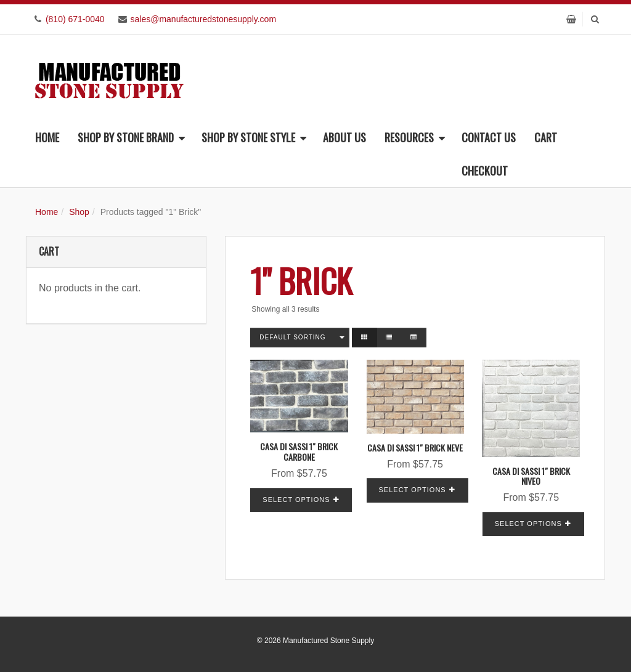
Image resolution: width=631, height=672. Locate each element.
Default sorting (292, 337)
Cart (546, 137)
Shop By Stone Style (254, 137)
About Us (344, 137)
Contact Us (489, 137)
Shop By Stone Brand (131, 137)
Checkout (485, 171)
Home (47, 137)
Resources (415, 137)
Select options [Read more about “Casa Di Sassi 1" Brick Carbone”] (296, 500)
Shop (79, 212)
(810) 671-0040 (75, 19)
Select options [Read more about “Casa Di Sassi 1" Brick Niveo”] (528, 524)
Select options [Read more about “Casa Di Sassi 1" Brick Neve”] (413, 490)
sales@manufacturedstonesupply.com (204, 19)
